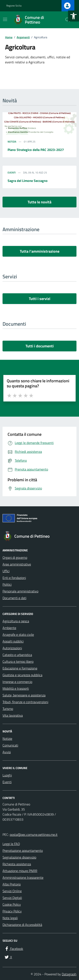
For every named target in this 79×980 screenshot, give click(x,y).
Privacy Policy (12, 911)
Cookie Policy (12, 904)
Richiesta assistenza (17, 864)
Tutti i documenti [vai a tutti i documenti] (40, 346)
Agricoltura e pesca (16, 621)
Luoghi (7, 775)
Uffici (6, 571)
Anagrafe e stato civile (18, 635)
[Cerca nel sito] (68, 20)
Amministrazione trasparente (23, 877)
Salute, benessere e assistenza (24, 695)
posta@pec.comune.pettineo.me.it (34, 835)
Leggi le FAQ (11, 844)
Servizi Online (12, 891)
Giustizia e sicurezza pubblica (22, 675)
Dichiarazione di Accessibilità (22, 925)
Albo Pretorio (12, 884)
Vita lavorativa (13, 715)
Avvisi (7, 752)
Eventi (12, 173)
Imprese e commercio (17, 682)
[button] (74, 16)
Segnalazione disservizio (19, 857)
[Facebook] (14, 949)
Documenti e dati (14, 598)
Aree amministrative (17, 564)
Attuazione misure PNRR (20, 871)
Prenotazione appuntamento (23, 851)
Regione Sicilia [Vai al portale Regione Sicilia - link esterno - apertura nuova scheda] (14, 6)
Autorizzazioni (12, 648)
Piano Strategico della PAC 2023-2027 (36, 150)
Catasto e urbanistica (17, 655)
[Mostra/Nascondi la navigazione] (5, 19)
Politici (7, 584)
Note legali (10, 918)
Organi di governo (15, 557)
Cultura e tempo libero (18, 661)
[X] (8, 957)
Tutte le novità (39, 202)
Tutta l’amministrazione (40, 251)
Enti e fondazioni (14, 578)
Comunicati (10, 745)
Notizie (7, 739)
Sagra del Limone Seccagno (28, 181)
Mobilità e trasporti (16, 688)
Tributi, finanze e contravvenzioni (25, 702)
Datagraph (69, 974)
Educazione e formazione (20, 668)
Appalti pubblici (13, 641)
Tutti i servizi (40, 299)
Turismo (8, 709)
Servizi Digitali (12, 898)
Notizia (12, 142)
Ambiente (9, 628)
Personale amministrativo (20, 591)
